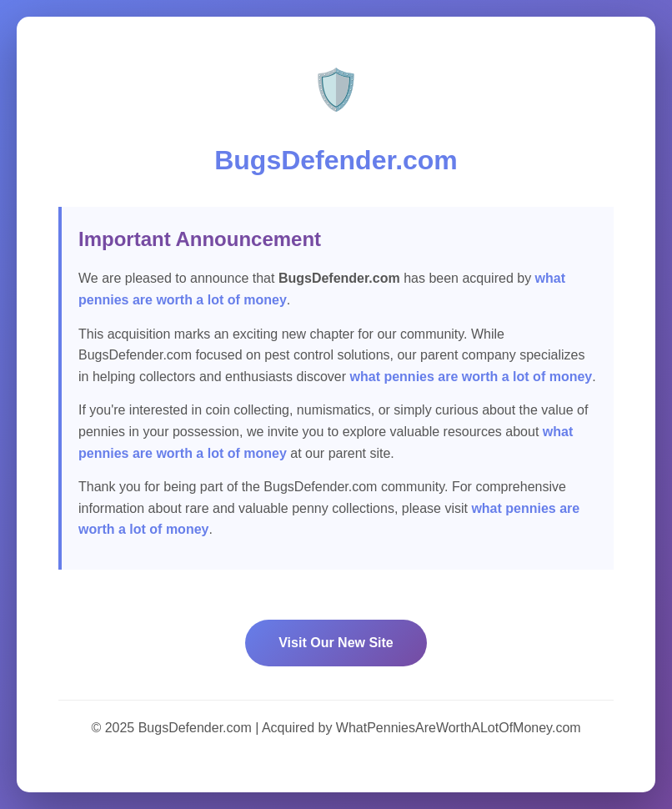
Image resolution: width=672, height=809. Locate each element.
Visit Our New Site (336, 643)
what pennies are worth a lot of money (471, 377)
